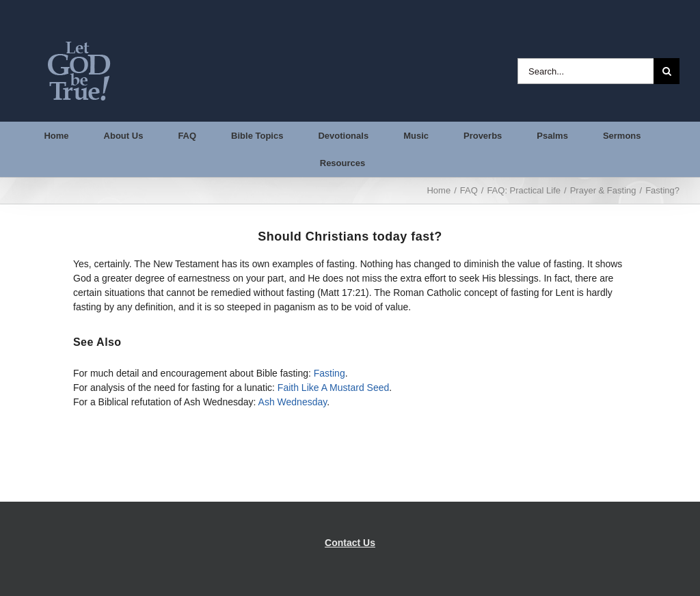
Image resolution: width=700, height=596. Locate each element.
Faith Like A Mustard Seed (333, 388)
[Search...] (585, 71)
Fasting (329, 373)
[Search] (667, 71)
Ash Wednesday (293, 402)
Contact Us (350, 543)
